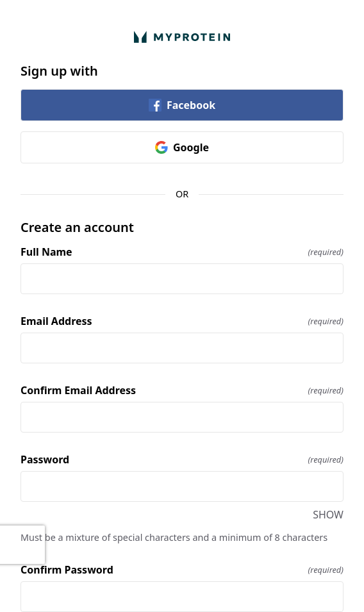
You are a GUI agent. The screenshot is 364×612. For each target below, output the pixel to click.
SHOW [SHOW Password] (328, 515)
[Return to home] (182, 37)
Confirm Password (182, 570)
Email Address (182, 321)
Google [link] (182, 147)
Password (182, 459)
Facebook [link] (182, 105)
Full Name (182, 252)
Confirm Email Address (182, 390)
